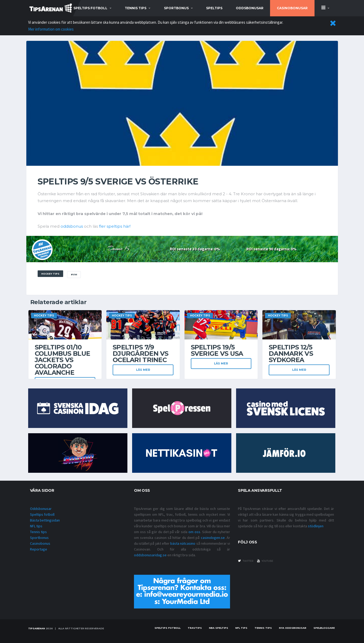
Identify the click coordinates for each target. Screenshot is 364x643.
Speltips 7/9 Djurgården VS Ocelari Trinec (141, 354)
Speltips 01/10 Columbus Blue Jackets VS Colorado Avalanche (63, 360)
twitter (246, 561)
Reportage (39, 549)
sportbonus (176, 8)
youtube (265, 561)
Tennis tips (38, 532)
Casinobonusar (292, 8)
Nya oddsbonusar (293, 628)
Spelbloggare (324, 628)
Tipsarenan (37, 628)
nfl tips (241, 628)
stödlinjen (316, 526)
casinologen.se (213, 538)
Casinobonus (40, 543)
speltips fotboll (90, 8)
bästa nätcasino (183, 543)
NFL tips (36, 526)
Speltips (214, 8)
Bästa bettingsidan (45, 520)
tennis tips (136, 8)
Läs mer (143, 370)
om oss (194, 532)
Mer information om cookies (51, 29)
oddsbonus (72, 226)
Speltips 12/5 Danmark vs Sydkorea (291, 354)
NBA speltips (219, 628)
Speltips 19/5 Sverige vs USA (217, 350)
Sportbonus (39, 538)
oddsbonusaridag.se (150, 555)
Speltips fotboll (42, 514)
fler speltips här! (115, 226)
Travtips (195, 628)
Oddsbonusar (250, 8)
